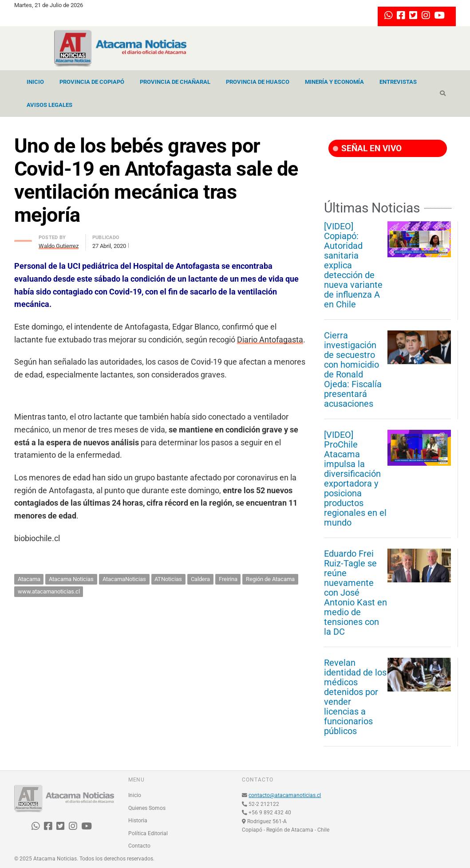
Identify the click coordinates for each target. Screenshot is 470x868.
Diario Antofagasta (270, 340)
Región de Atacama (270, 579)
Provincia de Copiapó (92, 82)
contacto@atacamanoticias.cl (285, 795)
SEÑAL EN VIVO (367, 148)
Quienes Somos (147, 808)
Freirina (228, 579)
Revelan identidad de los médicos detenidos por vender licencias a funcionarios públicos (355, 697)
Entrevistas (398, 82)
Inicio (35, 82)
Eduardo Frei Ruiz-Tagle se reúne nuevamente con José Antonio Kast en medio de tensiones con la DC (355, 593)
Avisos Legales (49, 105)
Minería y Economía (334, 82)
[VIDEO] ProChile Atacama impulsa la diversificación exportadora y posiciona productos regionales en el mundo (355, 479)
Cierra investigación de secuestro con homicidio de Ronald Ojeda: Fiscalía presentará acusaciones (353, 369)
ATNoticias (168, 579)
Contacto (139, 846)
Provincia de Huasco (258, 82)
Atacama (29, 579)
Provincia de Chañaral (175, 82)
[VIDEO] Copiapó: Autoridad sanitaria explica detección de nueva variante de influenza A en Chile (353, 265)
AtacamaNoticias (124, 579)
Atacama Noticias (71, 579)
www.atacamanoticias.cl (49, 591)
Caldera (200, 579)
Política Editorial (148, 833)
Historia (138, 821)
